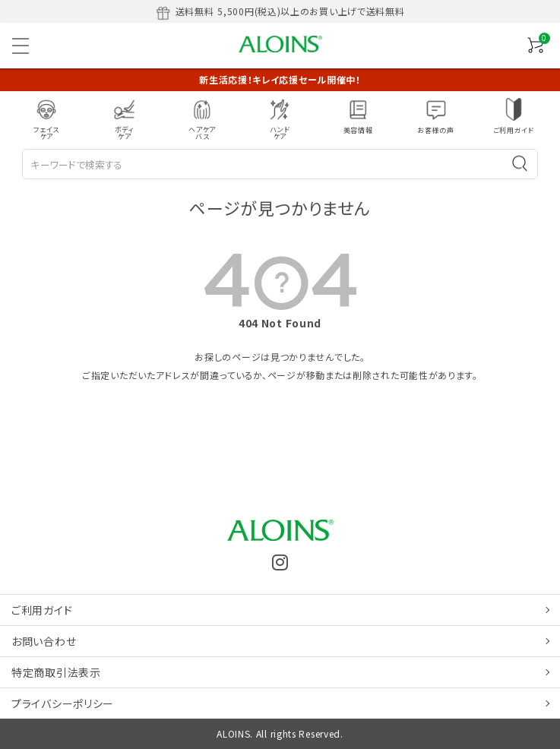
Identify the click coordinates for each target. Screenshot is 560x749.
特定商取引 (56, 672)
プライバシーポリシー (63, 703)
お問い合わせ (44, 641)
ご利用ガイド (42, 610)
